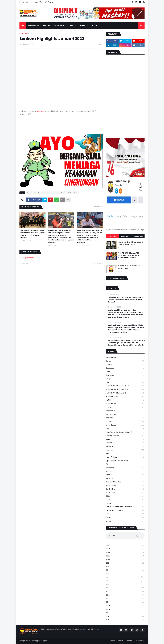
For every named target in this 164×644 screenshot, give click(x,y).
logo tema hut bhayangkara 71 (125, 432)
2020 (125, 567)
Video (76, 193)
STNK (125, 500)
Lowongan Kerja (125, 436)
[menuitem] (23, 26)
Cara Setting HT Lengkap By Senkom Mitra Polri (131, 243)
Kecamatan (125, 414)
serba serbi (125, 486)
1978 (125, 616)
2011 (125, 599)
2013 (125, 592)
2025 (125, 549)
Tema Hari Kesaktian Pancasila (125, 507)
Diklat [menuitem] (83, 26)
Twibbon (125, 518)
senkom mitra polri (125, 482)
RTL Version (49, 2)
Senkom (40, 111)
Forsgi (125, 379)
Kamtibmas (125, 411)
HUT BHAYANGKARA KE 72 (125, 393)
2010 (125, 602)
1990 (125, 613)
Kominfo (125, 418)
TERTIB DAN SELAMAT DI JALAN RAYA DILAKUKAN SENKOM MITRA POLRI (129, 255)
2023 (125, 556)
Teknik (125, 503)
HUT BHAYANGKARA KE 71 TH (125, 390)
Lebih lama (97, 264)
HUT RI (125, 400)
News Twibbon (125, 457)
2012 (125, 595)
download (46, 193)
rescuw (125, 475)
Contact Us (38, 2)
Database (125, 368)
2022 (125, 559)
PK (125, 464)
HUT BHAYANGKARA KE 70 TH (125, 386)
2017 (125, 577)
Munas (125, 439)
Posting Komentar (27, 258)
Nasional (55, 193)
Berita (31, 33)
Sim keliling (125, 489)
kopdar (125, 422)
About (29, 2)
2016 (125, 581)
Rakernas (125, 468)
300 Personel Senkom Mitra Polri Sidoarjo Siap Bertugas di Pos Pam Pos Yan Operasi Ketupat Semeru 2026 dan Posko (126, 343)
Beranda (23, 33)
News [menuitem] (72, 26)
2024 (125, 552)
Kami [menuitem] (95, 26)
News (63, 193)
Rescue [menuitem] (46, 26)
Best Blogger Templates (39, 641)
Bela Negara (125, 357)
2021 (125, 563)
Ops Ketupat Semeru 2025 (125, 461)
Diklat (125, 372)
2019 (125, 570)
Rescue (125, 471)
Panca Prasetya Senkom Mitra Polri (129, 267)
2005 (125, 606)
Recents (125, 236)
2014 (125, 588)
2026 (125, 545)
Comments (138, 236)
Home (22, 2)
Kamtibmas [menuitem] (33, 26)
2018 (125, 574)
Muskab (125, 443)
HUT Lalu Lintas (125, 397)
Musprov (125, 446)
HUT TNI (125, 407)
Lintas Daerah (125, 425)
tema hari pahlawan (125, 510)
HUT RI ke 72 (125, 404)
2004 (125, 609)
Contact (129, 641)
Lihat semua (98, 207)
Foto (125, 382)
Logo (125, 429)
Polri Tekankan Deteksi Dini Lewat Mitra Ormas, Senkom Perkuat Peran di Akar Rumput (32, 234)
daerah (36, 193)
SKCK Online (125, 493)
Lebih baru (25, 264)
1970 (125, 620)
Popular (112, 236)
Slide (70, 193)
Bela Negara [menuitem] (60, 26)
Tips (125, 514)
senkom (125, 479)
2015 (125, 584)
